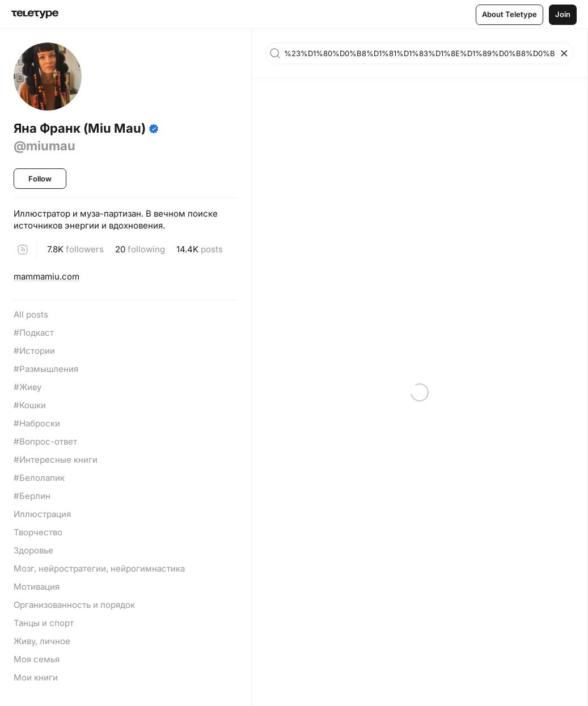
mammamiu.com (46, 276)
